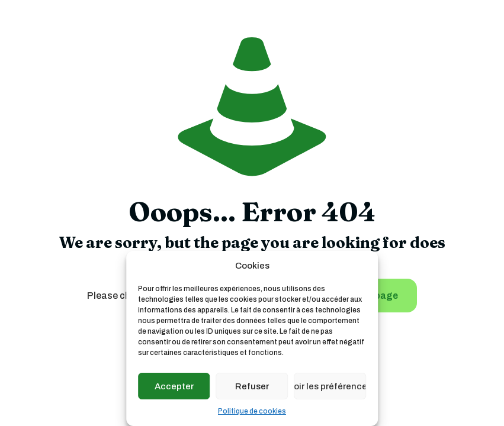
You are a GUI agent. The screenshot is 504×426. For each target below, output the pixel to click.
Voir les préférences (330, 386)
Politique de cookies (252, 411)
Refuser (252, 386)
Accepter (174, 386)
